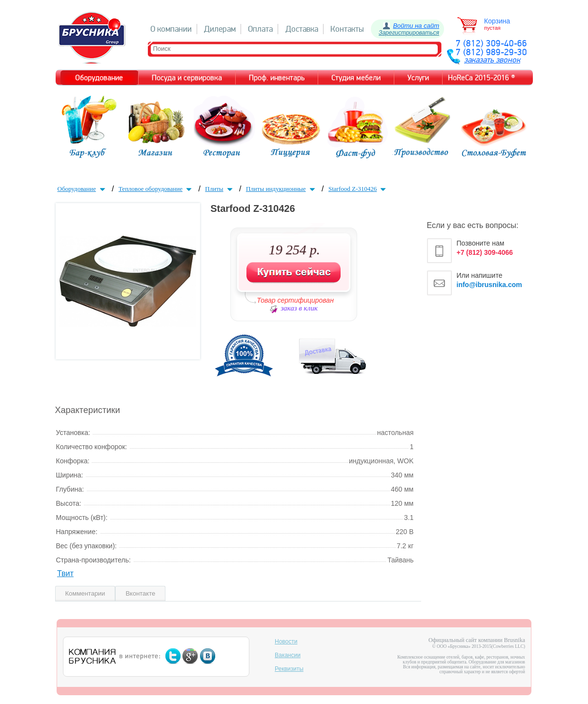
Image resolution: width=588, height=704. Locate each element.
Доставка (302, 29)
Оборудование (82, 189)
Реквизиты (289, 669)
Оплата (260, 29)
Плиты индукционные (282, 189)
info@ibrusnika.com (489, 285)
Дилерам (220, 29)
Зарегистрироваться (409, 33)
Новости (286, 642)
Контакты (347, 29)
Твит (65, 573)
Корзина (497, 21)
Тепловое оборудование (156, 189)
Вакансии (288, 655)
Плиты (220, 189)
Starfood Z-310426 (358, 189)
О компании (171, 29)
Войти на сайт (416, 26)
